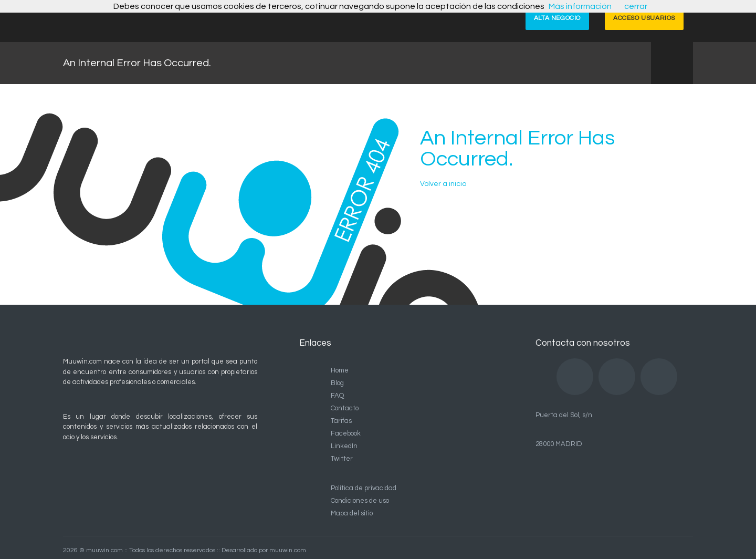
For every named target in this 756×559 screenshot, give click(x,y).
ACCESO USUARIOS (644, 18)
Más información (580, 6)
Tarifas (341, 421)
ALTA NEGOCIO (557, 18)
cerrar (636, 6)
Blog (337, 383)
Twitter (342, 459)
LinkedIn (344, 446)
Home (340, 370)
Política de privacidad (364, 488)
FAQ (337, 396)
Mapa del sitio (352, 513)
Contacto (345, 408)
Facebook (346, 433)
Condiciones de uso (360, 501)
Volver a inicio (443, 184)
